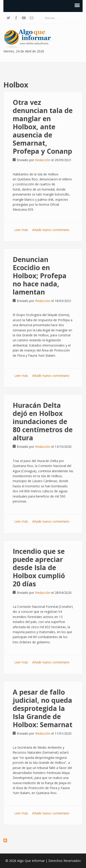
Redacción (43, 160)
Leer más (21, 230)
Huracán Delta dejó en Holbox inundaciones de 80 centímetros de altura (43, 421)
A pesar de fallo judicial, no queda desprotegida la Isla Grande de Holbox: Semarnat (43, 708)
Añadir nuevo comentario (51, 230)
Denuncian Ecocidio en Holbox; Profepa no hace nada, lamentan (40, 276)
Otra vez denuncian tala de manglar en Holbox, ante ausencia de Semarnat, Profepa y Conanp (43, 127)
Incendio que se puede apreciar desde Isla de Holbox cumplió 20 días (39, 567)
